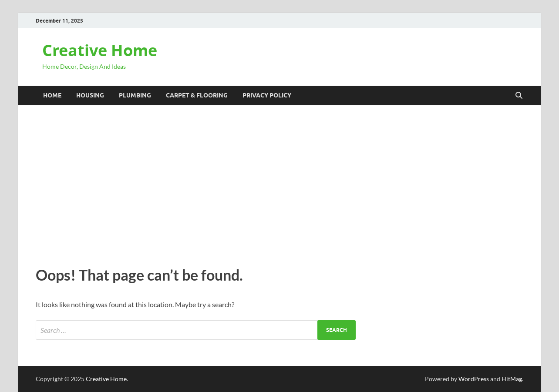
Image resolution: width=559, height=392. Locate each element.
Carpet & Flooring (197, 95)
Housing (90, 95)
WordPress (474, 379)
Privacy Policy (267, 95)
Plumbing (135, 95)
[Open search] (519, 96)
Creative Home (100, 50)
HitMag (512, 379)
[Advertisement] (279, 184)
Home (52, 95)
